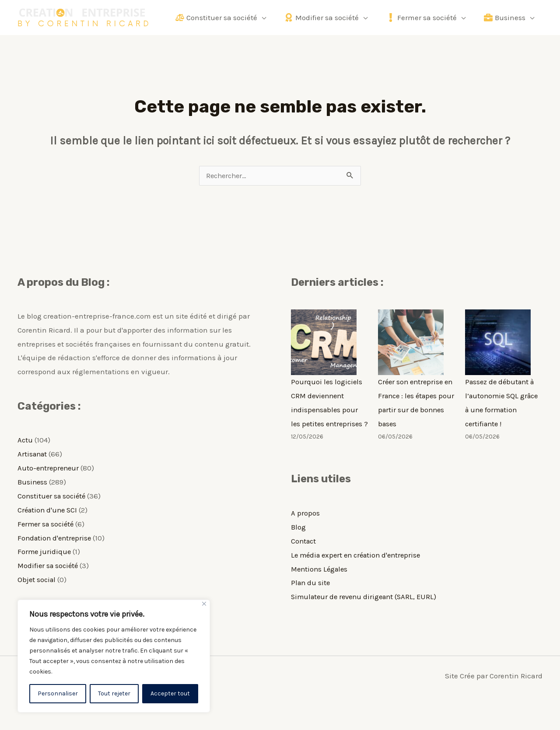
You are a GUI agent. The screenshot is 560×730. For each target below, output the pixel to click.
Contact (304, 554)
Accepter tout (170, 693)
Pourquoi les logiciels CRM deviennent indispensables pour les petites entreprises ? (328, 410)
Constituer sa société (53, 496)
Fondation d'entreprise (56, 537)
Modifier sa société (49, 565)
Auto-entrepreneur (49, 468)
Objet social (37, 579)
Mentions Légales (321, 582)
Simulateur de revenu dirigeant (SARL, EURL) (367, 610)
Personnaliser (58, 693)
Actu (25, 440)
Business (33, 482)
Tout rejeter (114, 693)
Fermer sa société (47, 523)
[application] (267, 18)
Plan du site (311, 596)
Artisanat (33, 454)
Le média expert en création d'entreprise (359, 568)
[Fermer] (204, 604)
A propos (305, 526)
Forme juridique (45, 551)
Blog (298, 540)
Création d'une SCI (49, 509)
